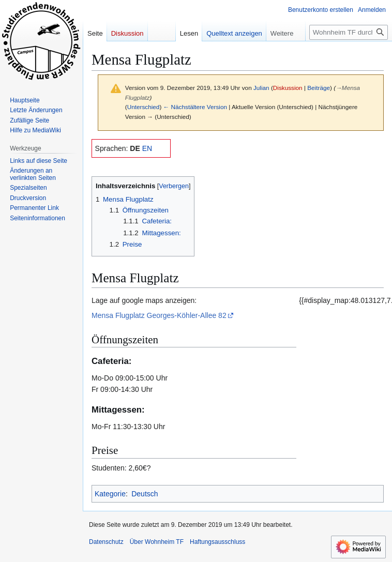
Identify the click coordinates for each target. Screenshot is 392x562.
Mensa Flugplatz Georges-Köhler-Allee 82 (159, 315)
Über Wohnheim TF (157, 542)
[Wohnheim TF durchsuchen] (349, 32)
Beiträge (319, 88)
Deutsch (145, 494)
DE (135, 148)
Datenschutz (106, 542)
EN (147, 148)
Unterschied (144, 107)
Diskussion (288, 88)
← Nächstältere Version (195, 107)
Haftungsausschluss (217, 542)
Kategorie (110, 494)
